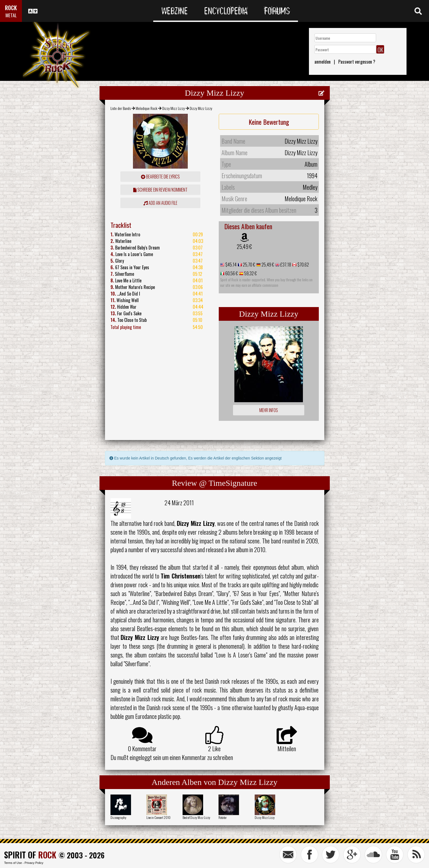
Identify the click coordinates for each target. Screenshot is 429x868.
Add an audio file (160, 203)
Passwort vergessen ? (357, 62)
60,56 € (231, 273)
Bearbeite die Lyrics (160, 177)
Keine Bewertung (269, 122)
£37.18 (285, 265)
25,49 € (244, 246)
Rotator (223, 817)
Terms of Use (13, 863)
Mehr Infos (269, 410)
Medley (310, 187)
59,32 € (250, 273)
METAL (11, 15)
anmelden (323, 62)
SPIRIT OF (30, 855)
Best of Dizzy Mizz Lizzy (196, 817)
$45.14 (231, 265)
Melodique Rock (147, 108)
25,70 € (249, 265)
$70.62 (303, 265)
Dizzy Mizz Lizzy (174, 108)
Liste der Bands (121, 108)
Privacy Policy (34, 863)
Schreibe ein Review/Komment (160, 190)
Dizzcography (118, 817)
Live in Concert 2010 (158, 817)
